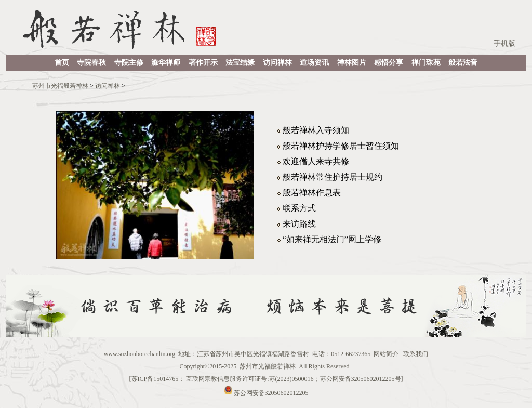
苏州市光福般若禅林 (60, 86)
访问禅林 (277, 63)
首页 (62, 63)
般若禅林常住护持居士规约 (332, 177)
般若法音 (463, 63)
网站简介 (386, 354)
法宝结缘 (240, 63)
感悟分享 (389, 63)
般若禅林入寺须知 (316, 130)
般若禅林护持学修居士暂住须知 (341, 146)
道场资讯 (314, 63)
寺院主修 (129, 63)
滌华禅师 (166, 63)
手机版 (504, 43)
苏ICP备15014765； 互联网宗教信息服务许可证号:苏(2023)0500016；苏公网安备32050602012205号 (266, 379)
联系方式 (299, 208)
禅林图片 (352, 63)
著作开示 (203, 63)
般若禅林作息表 (312, 193)
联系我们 (416, 354)
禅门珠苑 (426, 63)
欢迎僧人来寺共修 (316, 161)
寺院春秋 (91, 63)
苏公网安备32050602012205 (271, 392)
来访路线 (299, 224)
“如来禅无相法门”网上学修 (332, 239)
